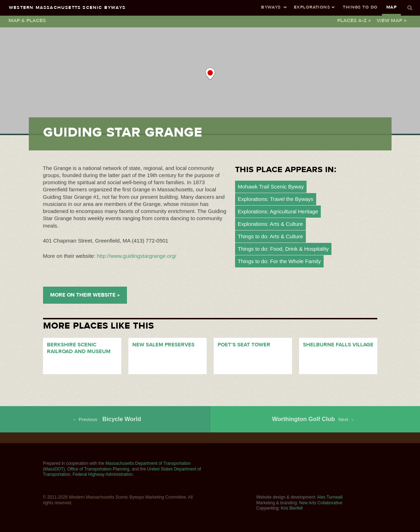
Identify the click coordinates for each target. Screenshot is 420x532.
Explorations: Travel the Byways (276, 199)
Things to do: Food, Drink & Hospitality (283, 249)
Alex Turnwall (330, 497)
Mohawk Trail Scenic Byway (271, 187)
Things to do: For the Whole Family (279, 261)
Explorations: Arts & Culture (270, 224)
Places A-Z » (354, 20)
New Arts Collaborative (321, 503)
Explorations (312, 7)
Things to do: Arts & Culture (270, 236)
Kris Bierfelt (292, 508)
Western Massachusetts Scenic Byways (67, 7)
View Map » (392, 20)
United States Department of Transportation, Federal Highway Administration (122, 472)
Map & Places (27, 20)
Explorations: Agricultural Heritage (278, 211)
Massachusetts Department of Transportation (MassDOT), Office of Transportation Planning (117, 466)
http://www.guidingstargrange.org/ (136, 256)
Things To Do (360, 7)
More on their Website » (85, 295)
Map (391, 7)
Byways (271, 7)
